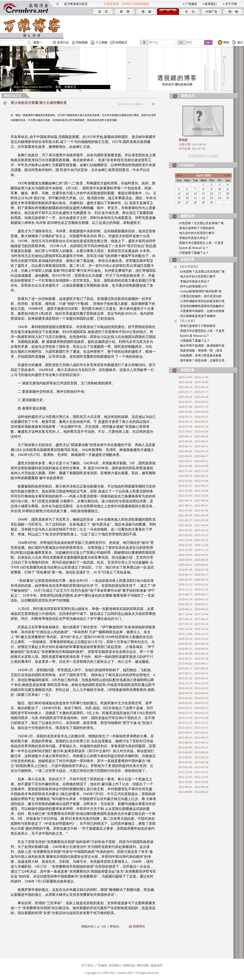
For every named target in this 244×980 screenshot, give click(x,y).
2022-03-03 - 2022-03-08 (193, 481)
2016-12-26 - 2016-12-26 (193, 629)
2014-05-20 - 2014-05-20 (193, 698)
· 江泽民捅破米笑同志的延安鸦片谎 (202, 301)
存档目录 (188, 370)
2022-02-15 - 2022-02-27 (193, 486)
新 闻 (125, 12)
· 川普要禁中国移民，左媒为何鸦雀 (202, 311)
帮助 (226, 42)
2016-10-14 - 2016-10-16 (193, 639)
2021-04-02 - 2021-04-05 (193, 525)
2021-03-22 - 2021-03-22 (193, 530)
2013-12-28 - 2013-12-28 (193, 718)
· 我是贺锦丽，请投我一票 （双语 (200, 351)
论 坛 (190, 12)
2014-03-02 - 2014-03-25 (193, 703)
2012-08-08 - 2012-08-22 (193, 792)
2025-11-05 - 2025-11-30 (193, 377)
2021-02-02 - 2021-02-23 (193, 535)
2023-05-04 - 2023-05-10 (193, 451)
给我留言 (121, 42)
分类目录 (188, 260)
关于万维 (231, 4)
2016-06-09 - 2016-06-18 (193, 654)
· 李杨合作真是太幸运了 (193, 238)
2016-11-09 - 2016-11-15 (193, 634)
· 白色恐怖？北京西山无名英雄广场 (201, 223)
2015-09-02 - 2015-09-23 (193, 664)
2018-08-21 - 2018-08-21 (193, 609)
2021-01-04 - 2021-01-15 (193, 540)
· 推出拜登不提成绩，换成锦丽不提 (202, 346)
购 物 (233, 12)
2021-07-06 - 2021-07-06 (193, 510)
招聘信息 (129, 965)
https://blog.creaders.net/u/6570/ (33, 87)
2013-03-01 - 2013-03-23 (193, 757)
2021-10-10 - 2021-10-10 (193, 496)
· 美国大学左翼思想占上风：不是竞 (201, 243)
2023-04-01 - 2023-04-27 (193, 456)
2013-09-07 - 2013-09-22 (193, 733)
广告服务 (191, 4)
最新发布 (188, 216)
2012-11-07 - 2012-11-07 (193, 777)
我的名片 (188, 96)
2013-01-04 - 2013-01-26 (193, 767)
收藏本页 (70, 87)
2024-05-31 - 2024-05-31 (193, 417)
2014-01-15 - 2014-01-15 (193, 713)
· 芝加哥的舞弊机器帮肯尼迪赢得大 (202, 306)
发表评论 (139, 926)
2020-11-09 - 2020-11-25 (193, 550)
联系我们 (211, 4)
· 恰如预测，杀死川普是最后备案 (200, 355)
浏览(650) (87, 926)
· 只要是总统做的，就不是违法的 (200, 296)
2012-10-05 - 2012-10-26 (193, 782)
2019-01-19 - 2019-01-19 (193, 599)
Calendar (188, 165)
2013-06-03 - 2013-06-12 (193, 743)
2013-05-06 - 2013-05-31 (193, 747)
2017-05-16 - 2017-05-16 (193, 624)
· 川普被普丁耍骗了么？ (193, 253)
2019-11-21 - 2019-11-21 (193, 589)
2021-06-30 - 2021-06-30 (193, 515)
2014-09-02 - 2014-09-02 (193, 693)
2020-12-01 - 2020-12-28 (193, 545)
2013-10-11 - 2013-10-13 (193, 728)
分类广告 (211, 12)
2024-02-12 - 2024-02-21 (193, 422)
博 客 (168, 12)
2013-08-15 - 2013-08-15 (193, 738)
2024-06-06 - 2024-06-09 (193, 412)
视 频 (146, 12)
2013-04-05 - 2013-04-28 (193, 752)
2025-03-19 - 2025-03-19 (193, 397)
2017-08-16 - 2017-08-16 (193, 619)
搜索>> (38, 42)
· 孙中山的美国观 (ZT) (193, 286)
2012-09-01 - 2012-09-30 (193, 787)
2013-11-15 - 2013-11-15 (193, 723)
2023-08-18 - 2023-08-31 (193, 441)
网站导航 (143, 965)
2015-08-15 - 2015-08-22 (193, 668)
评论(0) (114, 926)
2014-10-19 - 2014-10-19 (193, 688)
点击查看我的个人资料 (203, 156)
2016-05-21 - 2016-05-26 (193, 659)
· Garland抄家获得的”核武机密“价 (200, 291)
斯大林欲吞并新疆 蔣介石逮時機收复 (39, 103)
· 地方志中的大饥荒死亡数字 (196, 233)
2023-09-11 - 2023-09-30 (193, 436)
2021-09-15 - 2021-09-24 (193, 501)
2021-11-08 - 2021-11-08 (193, 491)
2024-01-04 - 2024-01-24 (193, 427)
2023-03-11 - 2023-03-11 (193, 461)
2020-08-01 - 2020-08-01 (193, 565)
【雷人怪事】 (188, 321)
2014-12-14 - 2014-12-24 (193, 683)
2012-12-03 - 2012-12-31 (193, 772)
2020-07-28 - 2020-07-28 (193, 570)
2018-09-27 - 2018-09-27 (193, 604)
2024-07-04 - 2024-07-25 (193, 407)
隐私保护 (157, 965)
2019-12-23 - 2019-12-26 (193, 585)
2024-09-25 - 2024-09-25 (193, 402)
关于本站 (87, 965)
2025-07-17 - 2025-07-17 (193, 392)
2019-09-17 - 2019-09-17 (193, 594)
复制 (58, 87)
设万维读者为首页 (76, 4)
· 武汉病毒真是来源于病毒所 (197, 316)
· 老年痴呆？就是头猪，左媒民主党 (202, 360)
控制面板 (82, 42)
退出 (240, 42)
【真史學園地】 (189, 267)
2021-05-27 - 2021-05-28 (193, 520)
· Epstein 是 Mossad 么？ (193, 248)
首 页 (103, 12)
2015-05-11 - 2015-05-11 (193, 673)
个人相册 (101, 42)
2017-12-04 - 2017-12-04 (193, 614)
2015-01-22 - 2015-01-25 (193, 678)
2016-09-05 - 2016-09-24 (193, 644)
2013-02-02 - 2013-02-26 (193, 762)
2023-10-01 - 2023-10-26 (193, 431)
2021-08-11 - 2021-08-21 (193, 506)
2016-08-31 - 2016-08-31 (193, 649)
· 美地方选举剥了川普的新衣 (196, 228)
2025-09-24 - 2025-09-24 (193, 387)
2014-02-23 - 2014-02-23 (193, 708)
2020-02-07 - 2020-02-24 (193, 580)
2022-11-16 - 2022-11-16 (193, 471)
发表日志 (63, 42)
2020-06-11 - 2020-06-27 (193, 575)
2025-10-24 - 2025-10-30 (193, 382)
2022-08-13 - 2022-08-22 (193, 476)
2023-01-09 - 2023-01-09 (193, 466)
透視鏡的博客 (177, 78)
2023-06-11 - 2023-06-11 (193, 446)
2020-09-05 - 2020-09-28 (193, 560)
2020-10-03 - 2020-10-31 (193, 555)
